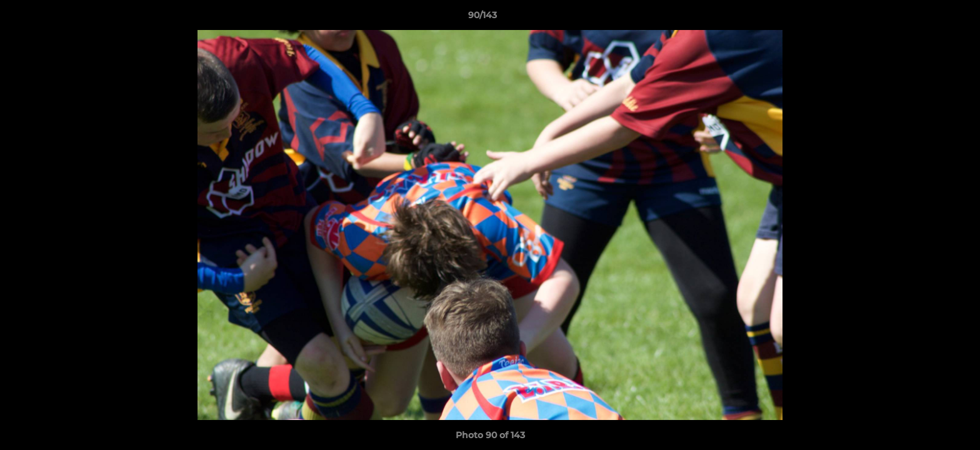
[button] (927, 18)
